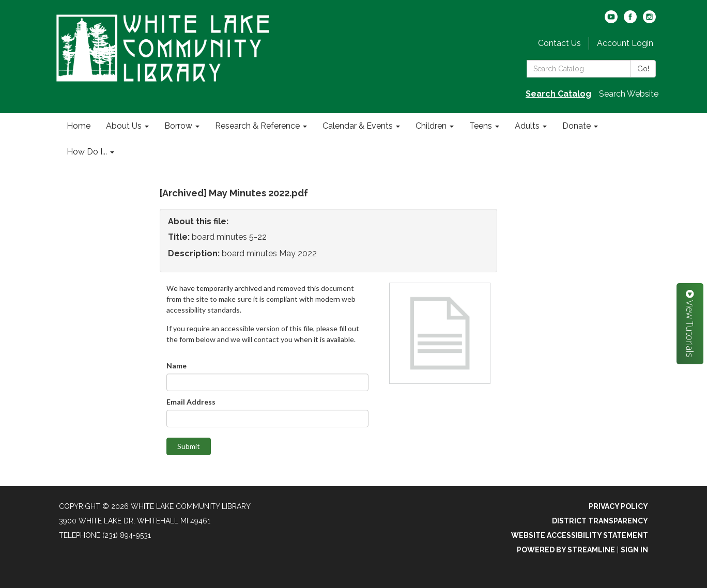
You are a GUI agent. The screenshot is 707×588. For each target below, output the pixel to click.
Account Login (625, 43)
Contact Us (559, 43)
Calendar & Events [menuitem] (358, 126)
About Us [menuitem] (124, 126)
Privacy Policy (618, 506)
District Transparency (600, 521)
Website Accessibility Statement (580, 535)
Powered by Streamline (566, 550)
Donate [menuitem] (577, 126)
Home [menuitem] (79, 126)
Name (176, 366)
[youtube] (611, 20)
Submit (189, 446)
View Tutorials (690, 324)
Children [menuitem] (431, 126)
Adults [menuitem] (527, 126)
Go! (643, 69)
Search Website (629, 94)
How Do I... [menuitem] (87, 152)
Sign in (634, 550)
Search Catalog (558, 94)
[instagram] (649, 20)
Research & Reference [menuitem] (257, 126)
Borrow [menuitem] (178, 126)
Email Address (191, 402)
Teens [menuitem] (481, 126)
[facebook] (630, 20)
